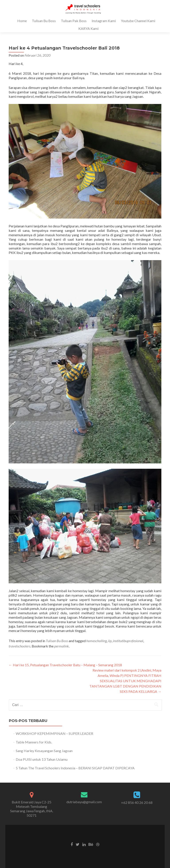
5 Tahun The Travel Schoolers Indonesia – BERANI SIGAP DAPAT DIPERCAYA (75, 768)
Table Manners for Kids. (34, 742)
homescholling (97, 641)
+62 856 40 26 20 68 (137, 802)
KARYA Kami (88, 28)
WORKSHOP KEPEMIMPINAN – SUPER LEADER (54, 733)
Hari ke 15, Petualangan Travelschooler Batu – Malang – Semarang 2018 (65, 665)
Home (22, 21)
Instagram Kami (104, 21)
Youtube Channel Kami (138, 21)
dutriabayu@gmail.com (84, 802)
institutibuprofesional (128, 641)
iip (110, 641)
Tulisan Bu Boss (44, 21)
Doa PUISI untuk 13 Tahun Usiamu (42, 759)
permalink (62, 646)
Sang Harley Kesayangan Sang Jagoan (44, 751)
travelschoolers (19, 646)
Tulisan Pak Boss (74, 21)
